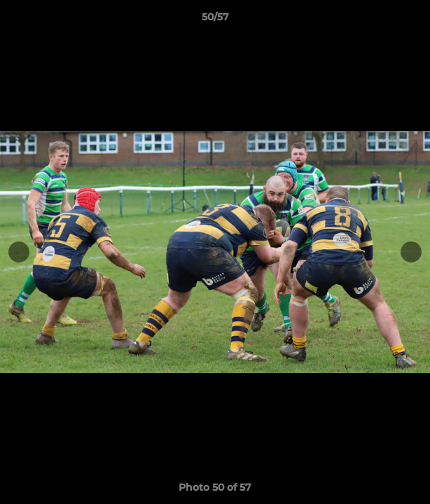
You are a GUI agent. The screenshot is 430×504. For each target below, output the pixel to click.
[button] (413, 20)
